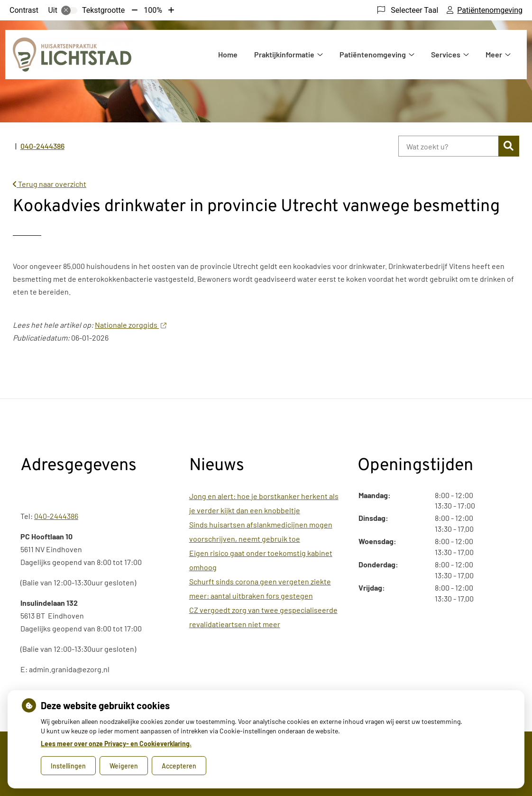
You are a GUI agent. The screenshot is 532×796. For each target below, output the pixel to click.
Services (446, 54)
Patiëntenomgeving (373, 54)
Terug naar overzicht (50, 184)
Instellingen (68, 766)
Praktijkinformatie (284, 54)
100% (153, 10)
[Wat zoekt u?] (448, 146)
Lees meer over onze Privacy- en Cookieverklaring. (116, 744)
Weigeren (124, 766)
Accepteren (179, 766)
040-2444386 (56, 516)
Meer (494, 54)
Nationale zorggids (130, 325)
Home (228, 54)
